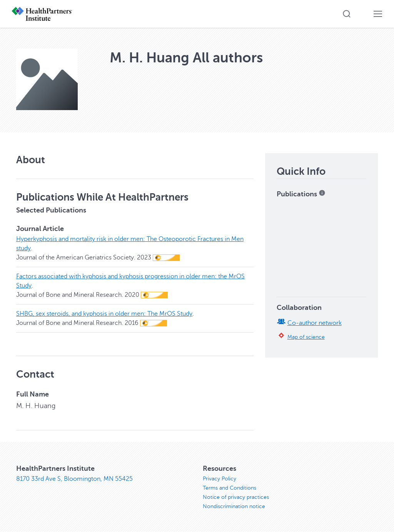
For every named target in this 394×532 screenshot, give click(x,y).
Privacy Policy (220, 479)
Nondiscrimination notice (234, 506)
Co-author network (315, 323)
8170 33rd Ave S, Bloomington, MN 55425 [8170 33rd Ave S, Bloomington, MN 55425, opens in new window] (74, 479)
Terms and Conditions (230, 488)
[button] (347, 14)
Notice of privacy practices (236, 497)
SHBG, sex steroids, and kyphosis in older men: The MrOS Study (104, 314)
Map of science (306, 337)
